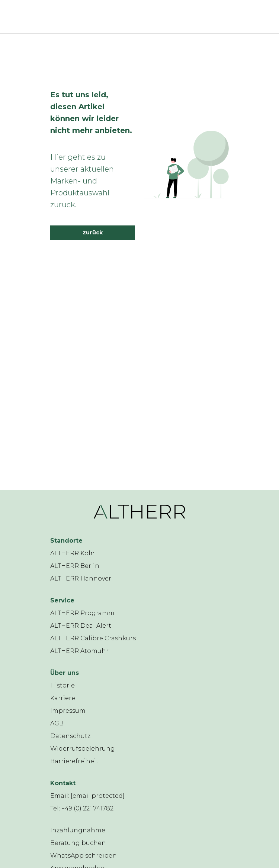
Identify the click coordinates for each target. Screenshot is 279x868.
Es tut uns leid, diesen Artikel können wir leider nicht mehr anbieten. (91, 113)
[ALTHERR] (128, 17)
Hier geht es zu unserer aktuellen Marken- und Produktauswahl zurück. (82, 181)
